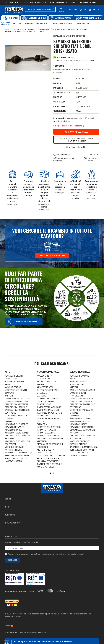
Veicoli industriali (80, 372)
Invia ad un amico (91, 159)
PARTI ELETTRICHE (13, 450)
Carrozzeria (83, 23)
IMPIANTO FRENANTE (14, 427)
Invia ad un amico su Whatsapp (64, 159)
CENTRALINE (10, 413)
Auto (7, 372)
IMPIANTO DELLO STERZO (16, 424)
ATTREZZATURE (77, 384)
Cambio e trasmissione (37, 23)
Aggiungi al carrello (76, 132)
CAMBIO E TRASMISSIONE (16, 401)
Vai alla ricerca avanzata (52, 256)
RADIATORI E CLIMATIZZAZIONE (19, 453)
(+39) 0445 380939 (62, 641)
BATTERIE (9, 396)
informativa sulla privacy (73, 554)
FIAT (78, 83)
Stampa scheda (61, 154)
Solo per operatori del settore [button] (69, 126)
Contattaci (72, 9)
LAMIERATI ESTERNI (13, 461)
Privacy (30, 632)
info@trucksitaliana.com (81, 614)
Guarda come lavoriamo (24, 322)
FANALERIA (9, 421)
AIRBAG (8, 384)
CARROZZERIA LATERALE (16, 407)
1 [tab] (51, 473)
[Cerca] (40, 9)
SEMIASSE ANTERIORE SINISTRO (69, 36)
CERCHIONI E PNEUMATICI (16, 416)
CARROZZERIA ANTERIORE (17, 404)
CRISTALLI (9, 419)
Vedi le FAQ (95, 154)
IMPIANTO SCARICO (14, 430)
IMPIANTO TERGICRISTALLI (17, 433)
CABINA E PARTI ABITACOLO (17, 399)
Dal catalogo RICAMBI (52, 364)
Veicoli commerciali (48, 372)
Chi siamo (61, 10)
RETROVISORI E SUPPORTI (17, 456)
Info (52, 507)
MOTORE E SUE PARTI (15, 447)
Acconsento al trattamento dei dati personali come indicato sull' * (46, 554)
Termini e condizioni (42, 632)
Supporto (52, 515)
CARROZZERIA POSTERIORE (17, 410)
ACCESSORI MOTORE (14, 382)
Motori (17, 23)
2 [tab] (53, 473)
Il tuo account (52, 523)
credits (9, 626)
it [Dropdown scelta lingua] (96, 9)
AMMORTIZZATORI (13, 387)
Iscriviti (12, 560)
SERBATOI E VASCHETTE (16, 458)
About (52, 499)
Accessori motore (63, 23)
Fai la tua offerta (76, 139)
